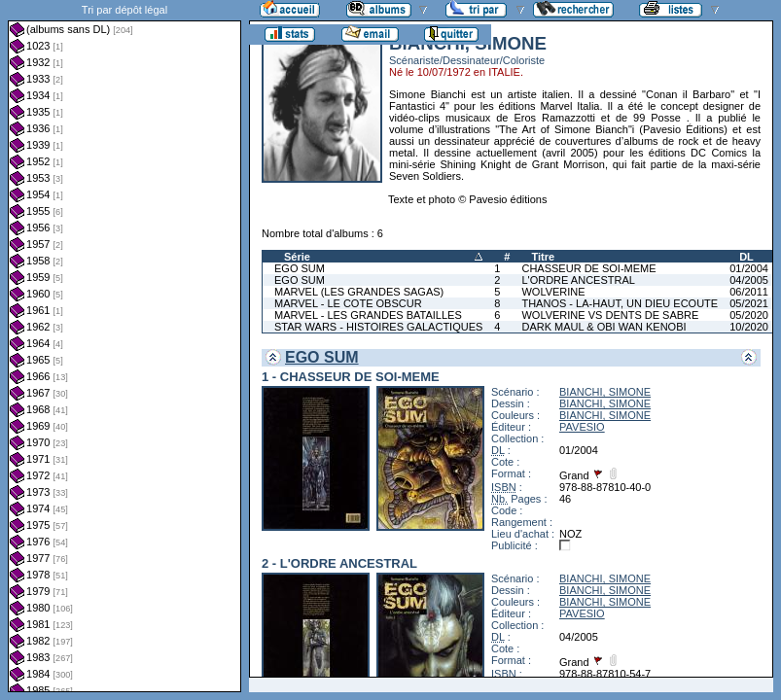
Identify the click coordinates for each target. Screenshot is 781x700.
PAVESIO (582, 427)
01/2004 (749, 268)
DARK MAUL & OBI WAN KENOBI (603, 327)
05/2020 (749, 315)
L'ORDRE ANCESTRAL (578, 280)
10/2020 (749, 327)
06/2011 (749, 292)
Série (297, 257)
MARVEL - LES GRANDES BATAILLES (368, 315)
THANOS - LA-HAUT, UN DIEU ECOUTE (620, 303)
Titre (543, 257)
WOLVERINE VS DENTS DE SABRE (610, 315)
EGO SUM (300, 268)
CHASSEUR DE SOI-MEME (588, 268)
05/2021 (749, 303)
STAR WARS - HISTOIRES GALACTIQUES (378, 327)
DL (746, 257)
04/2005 (749, 280)
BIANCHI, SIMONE (605, 392)
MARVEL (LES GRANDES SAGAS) (359, 292)
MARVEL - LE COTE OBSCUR (348, 303)
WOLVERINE (553, 292)
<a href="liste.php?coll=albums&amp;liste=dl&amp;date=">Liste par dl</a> (124, 346)
